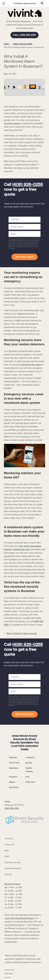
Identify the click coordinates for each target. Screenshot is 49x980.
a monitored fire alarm (30, 365)
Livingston (30, 757)
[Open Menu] (4, 3)
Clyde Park (30, 782)
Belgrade (13, 757)
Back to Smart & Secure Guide (20, 634)
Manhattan (14, 768)
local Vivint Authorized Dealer (19, 918)
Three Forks (14, 763)
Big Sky (29, 763)
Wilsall (12, 782)
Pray (27, 777)
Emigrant (13, 777)
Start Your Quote (24, 257)
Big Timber (14, 787)
